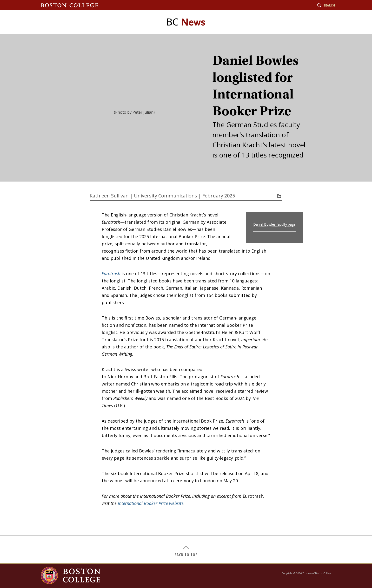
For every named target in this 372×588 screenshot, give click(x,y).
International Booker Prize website (151, 503)
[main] (186, 298)
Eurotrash (111, 274)
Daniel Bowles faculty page (274, 224)
